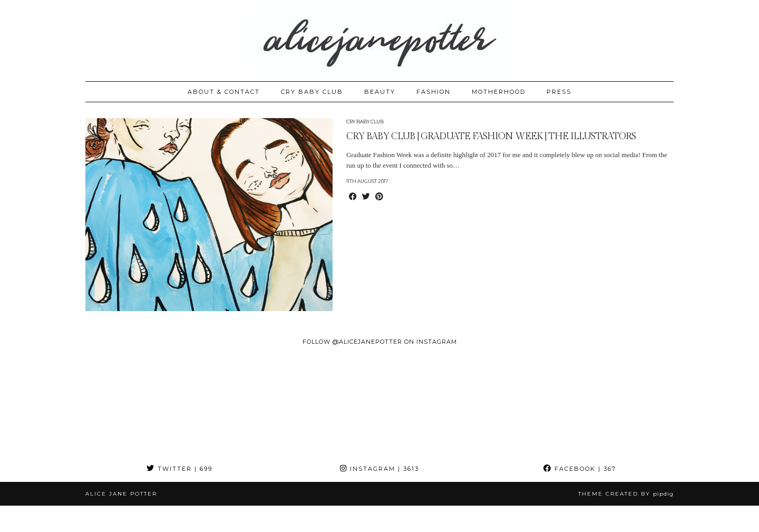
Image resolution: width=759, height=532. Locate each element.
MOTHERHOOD (499, 92)
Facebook (580, 469)
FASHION (434, 92)
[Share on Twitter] (366, 197)
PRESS (559, 92)
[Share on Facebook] (353, 197)
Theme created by (626, 494)
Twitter (179, 469)
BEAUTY (380, 92)
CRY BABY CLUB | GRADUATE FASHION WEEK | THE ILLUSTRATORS (491, 136)
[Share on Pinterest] (379, 197)
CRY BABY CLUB (312, 92)
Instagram (379, 469)
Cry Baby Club (365, 122)
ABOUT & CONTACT (224, 92)
